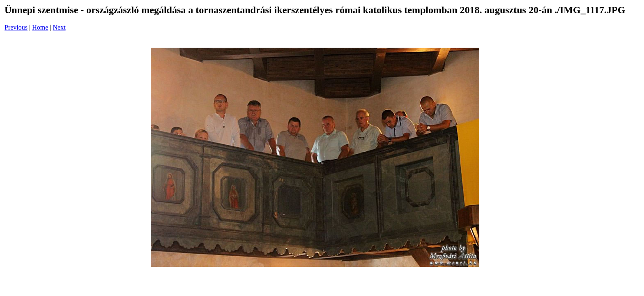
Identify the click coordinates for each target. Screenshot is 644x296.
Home (40, 27)
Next (59, 27)
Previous (16, 27)
